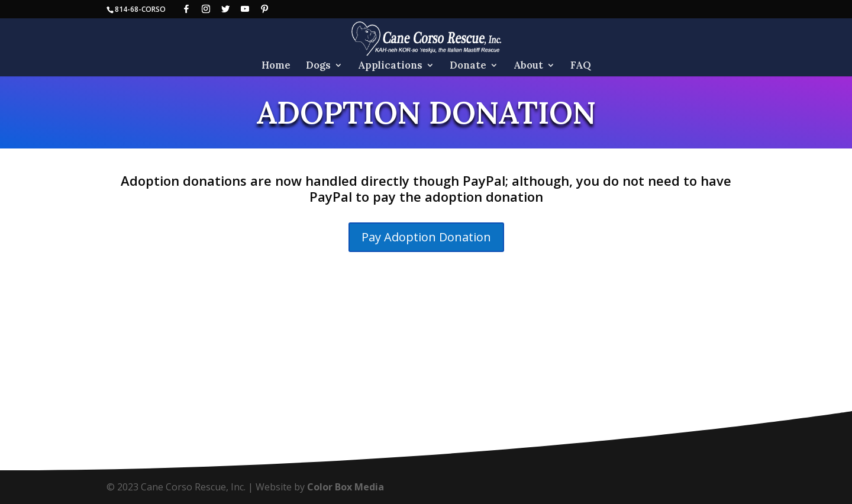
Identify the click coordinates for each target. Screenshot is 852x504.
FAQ (581, 66)
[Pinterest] (264, 9)
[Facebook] (186, 9)
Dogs (318, 66)
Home (276, 66)
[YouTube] (245, 9)
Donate (468, 66)
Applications (390, 66)
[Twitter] (225, 9)
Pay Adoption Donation (426, 237)
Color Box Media (346, 487)
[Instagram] (206, 9)
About (528, 66)
